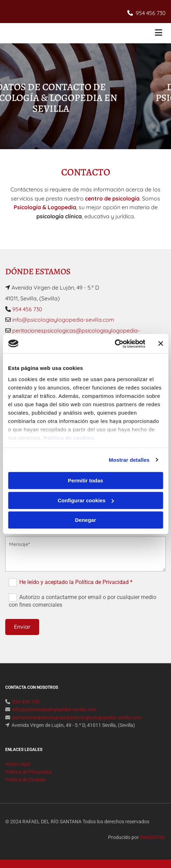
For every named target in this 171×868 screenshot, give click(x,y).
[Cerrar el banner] (161, 344)
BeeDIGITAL (153, 837)
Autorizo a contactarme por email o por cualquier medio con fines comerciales (82, 601)
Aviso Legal (18, 764)
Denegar (85, 520)
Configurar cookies (86, 500)
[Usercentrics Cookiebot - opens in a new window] (115, 344)
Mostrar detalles (129, 460)
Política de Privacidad (28, 772)
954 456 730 (151, 13)
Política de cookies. (70, 438)
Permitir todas (85, 480)
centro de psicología (112, 198)
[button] (139, 33)
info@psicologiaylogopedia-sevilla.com (63, 320)
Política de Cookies (26, 780)
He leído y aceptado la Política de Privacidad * (76, 582)
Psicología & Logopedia (45, 207)
